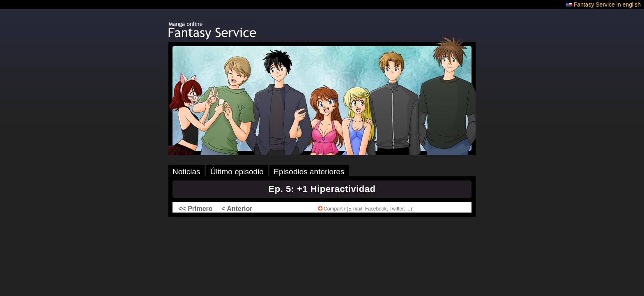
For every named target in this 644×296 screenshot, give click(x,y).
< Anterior (237, 209)
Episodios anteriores (309, 172)
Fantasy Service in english (607, 5)
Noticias (186, 172)
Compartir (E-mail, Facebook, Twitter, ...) (365, 209)
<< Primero (195, 209)
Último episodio (237, 172)
